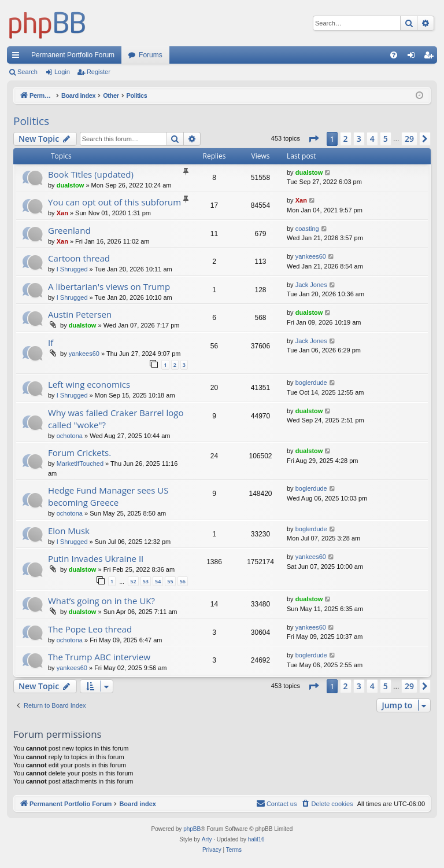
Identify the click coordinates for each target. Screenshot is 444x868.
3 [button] (359, 139)
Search (27, 72)
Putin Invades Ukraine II (96, 558)
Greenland (69, 230)
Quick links (18, 57)
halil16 (256, 839)
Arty (207, 839)
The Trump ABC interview (99, 657)
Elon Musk (69, 531)
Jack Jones (311, 285)
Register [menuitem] (431, 57)
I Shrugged (72, 269)
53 (146, 581)
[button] (313, 139)
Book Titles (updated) (91, 174)
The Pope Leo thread (90, 629)
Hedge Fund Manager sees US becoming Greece (108, 496)
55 (170, 581)
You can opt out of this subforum (114, 202)
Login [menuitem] (414, 57)
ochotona (70, 436)
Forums (151, 55)
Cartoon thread (79, 258)
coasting (307, 229)
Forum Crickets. (79, 453)
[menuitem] (394, 55)
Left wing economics (89, 384)
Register (99, 72)
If (51, 343)
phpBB (192, 829)
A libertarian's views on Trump (109, 286)
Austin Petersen (80, 314)
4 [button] (372, 139)
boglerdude (311, 382)
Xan (62, 213)
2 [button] (346, 139)
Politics (31, 121)
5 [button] (386, 139)
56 (183, 581)
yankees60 (311, 256)
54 (158, 581)
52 (133, 581)
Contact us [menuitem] (277, 803)
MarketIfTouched (80, 464)
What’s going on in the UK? (101, 601)
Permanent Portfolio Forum (73, 55)
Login (62, 72)
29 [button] (409, 139)
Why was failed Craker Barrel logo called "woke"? (116, 419)
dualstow (71, 185)
